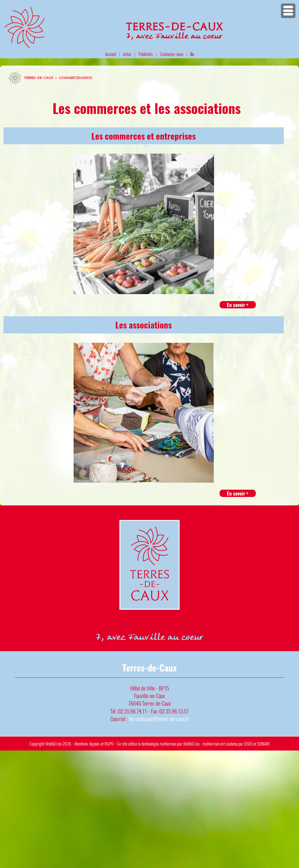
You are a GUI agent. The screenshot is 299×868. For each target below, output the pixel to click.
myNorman (168, 744)
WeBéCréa (53, 744)
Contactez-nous (172, 54)
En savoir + (238, 305)
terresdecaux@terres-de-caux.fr (159, 719)
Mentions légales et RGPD (94, 744)
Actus (127, 54)
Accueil (111, 54)
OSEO (248, 744)
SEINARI (263, 744)
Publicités (146, 54)
